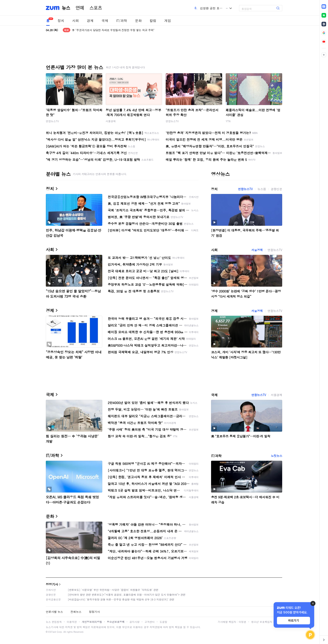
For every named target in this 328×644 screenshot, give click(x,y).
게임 (168, 21)
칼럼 (153, 21)
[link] (324, 6)
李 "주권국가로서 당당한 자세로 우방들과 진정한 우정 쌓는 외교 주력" (113, 30)
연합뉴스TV (52, 121)
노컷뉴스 (277, 456)
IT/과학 (122, 21)
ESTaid (52, 632)
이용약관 (72, 622)
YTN (228, 121)
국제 (105, 21)
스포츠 (96, 8)
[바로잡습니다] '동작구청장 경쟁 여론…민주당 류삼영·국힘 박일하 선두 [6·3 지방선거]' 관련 (121, 599)
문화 (138, 21)
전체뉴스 (76, 612)
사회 (76, 21)
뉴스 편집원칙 (54, 622)
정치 (61, 21)
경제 (90, 21)
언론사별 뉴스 (54, 612)
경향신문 (277, 189)
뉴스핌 (262, 189)
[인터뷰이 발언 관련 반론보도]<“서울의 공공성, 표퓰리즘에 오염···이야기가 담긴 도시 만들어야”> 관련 (127, 595)
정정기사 (52, 584)
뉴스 (66, 8)
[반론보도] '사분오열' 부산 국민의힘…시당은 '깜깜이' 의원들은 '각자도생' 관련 (113, 590)
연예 (80, 8)
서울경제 (111, 121)
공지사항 (135, 622)
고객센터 (150, 622)
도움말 (163, 622)
